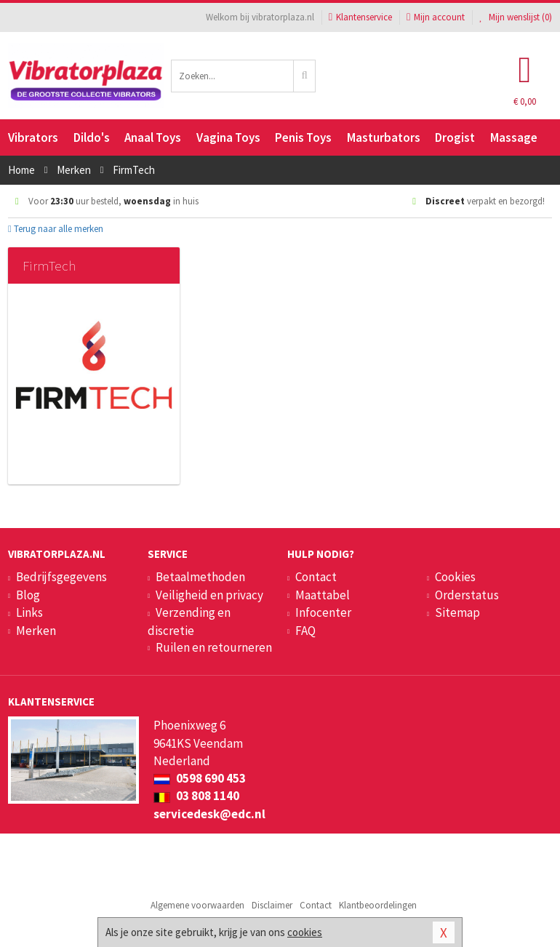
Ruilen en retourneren (214, 647)
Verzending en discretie (189, 621)
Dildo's (92, 137)
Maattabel (323, 595)
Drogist (455, 137)
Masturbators (384, 137)
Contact (316, 577)
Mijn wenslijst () (516, 17)
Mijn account (436, 17)
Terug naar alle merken (56, 229)
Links (29, 612)
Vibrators (33, 137)
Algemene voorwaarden (197, 905)
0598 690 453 (200, 778)
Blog (28, 595)
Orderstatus (467, 595)
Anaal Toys (153, 137)
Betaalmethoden (200, 577)
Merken (36, 631)
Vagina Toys (228, 137)
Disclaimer (272, 905)
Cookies (455, 577)
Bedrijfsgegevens (61, 577)
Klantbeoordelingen (378, 905)
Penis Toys (303, 137)
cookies (305, 932)
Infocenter (323, 612)
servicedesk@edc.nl (209, 814)
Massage (514, 137)
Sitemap (457, 612)
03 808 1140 (196, 796)
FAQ (305, 631)
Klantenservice (360, 17)
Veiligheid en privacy (209, 595)
